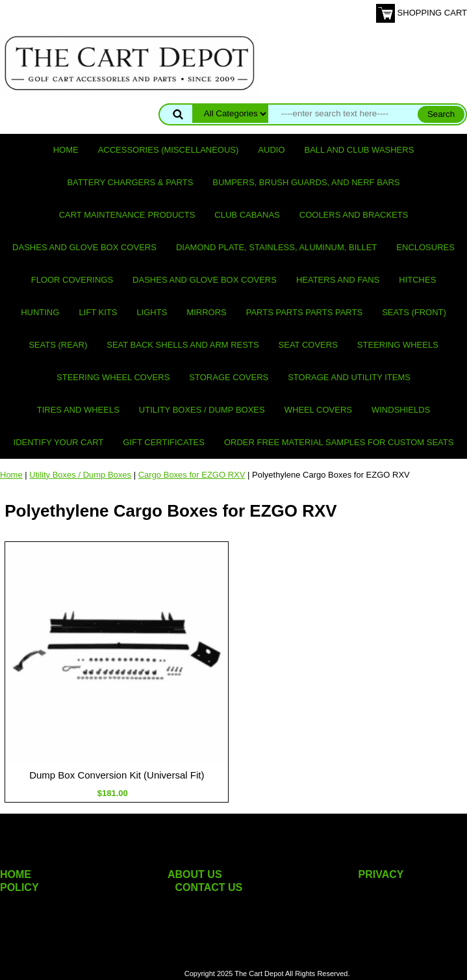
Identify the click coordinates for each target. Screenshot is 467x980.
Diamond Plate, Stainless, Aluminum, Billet (276, 247)
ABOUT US (195, 874)
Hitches (417, 280)
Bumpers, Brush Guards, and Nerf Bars (306, 182)
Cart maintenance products (127, 215)
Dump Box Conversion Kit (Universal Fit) (117, 775)
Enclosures (425, 247)
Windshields (401, 410)
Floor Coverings (72, 280)
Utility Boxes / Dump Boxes (202, 410)
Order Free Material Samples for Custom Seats (339, 442)
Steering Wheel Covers (113, 377)
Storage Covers (229, 377)
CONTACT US (209, 887)
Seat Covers (308, 345)
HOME (16, 874)
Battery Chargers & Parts (130, 182)
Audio (271, 150)
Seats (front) (414, 312)
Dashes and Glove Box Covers (84, 247)
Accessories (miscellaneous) (169, 150)
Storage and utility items (349, 377)
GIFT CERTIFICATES (164, 442)
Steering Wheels (398, 345)
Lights (152, 312)
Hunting (40, 312)
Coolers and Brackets (354, 215)
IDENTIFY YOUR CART (59, 442)
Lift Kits (98, 312)
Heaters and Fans (338, 280)
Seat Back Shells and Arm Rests (183, 345)
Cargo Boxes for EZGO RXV (192, 475)
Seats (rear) (58, 345)
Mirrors (206, 312)
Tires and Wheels (78, 410)
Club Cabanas (247, 215)
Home (66, 150)
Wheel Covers (318, 410)
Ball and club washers (360, 150)
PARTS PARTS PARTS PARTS (304, 312)
